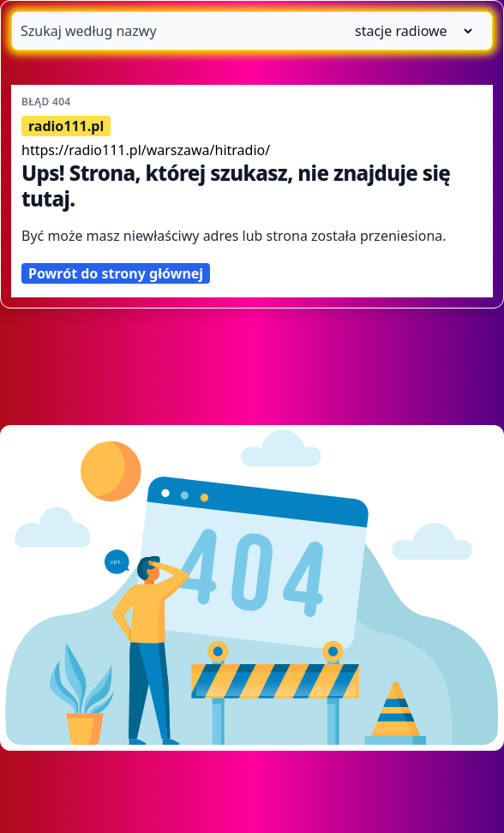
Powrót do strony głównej (116, 273)
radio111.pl (66, 126)
